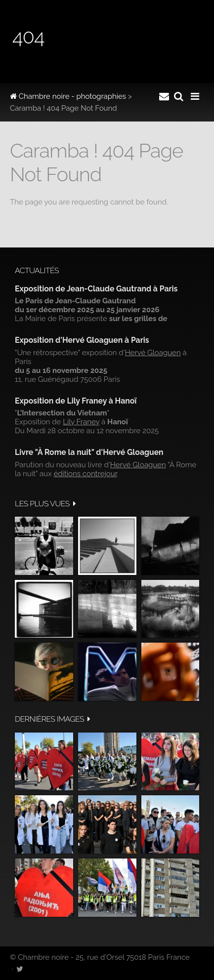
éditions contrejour (85, 474)
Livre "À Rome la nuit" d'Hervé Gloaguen (89, 452)
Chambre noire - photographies (68, 96)
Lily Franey (81, 422)
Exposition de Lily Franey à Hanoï (76, 401)
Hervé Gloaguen (153, 353)
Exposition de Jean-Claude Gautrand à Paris (96, 289)
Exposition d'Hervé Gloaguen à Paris (82, 340)
